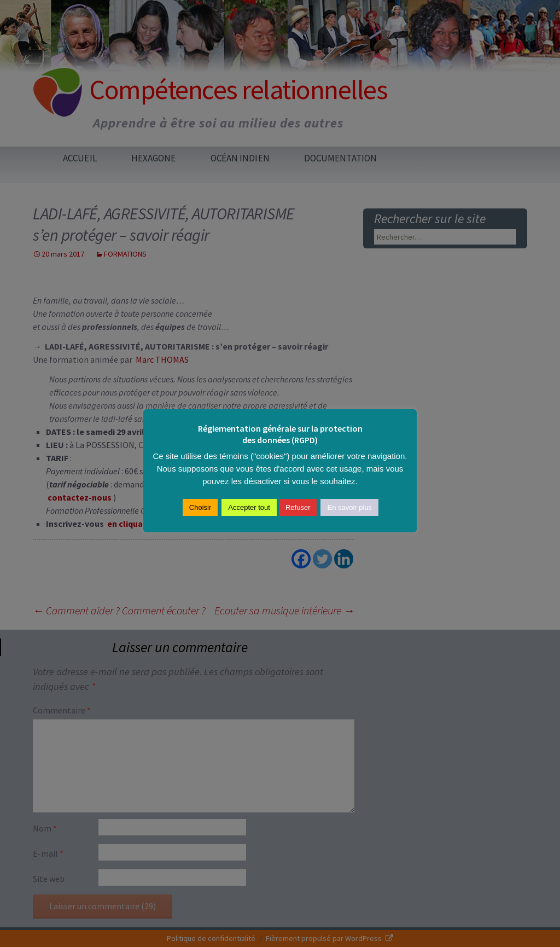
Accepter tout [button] (249, 507)
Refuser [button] (298, 507)
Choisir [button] (200, 507)
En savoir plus (349, 507)
